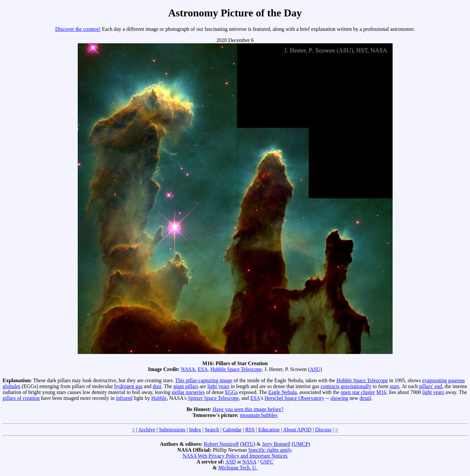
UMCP (301, 444)
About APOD (297, 430)
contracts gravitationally (346, 386)
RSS (250, 430)
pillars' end (431, 386)
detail (365, 398)
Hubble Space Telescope (236, 369)
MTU (248, 444)
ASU (315, 369)
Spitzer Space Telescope (213, 398)
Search (212, 430)
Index (195, 430)
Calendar (232, 430)
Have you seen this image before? (248, 409)
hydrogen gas (129, 386)
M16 (381, 392)
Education (269, 430)
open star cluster (358, 392)
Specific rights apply (270, 450)
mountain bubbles (259, 415)
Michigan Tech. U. (238, 468)
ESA (203, 369)
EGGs (231, 392)
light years (218, 386)
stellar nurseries (188, 392)
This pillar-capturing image (204, 380)
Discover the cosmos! (78, 29)
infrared (124, 398)
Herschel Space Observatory (294, 398)
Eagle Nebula (283, 392)
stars (394, 386)
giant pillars (186, 386)
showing (339, 398)
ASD (231, 462)
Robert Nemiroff (221, 444)
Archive (147, 430)
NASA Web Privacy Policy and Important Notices (235, 456)
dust (157, 386)
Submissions (172, 430)
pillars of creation (21, 398)
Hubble (159, 398)
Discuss (323, 430)
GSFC (267, 462)
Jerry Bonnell (276, 444)
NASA (188, 369)
